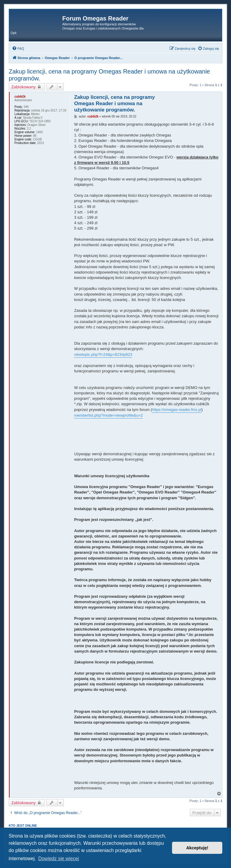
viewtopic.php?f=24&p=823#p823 (103, 354)
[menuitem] (18, 49)
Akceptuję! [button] (197, 848)
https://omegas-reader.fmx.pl (177, 410)
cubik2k (20, 97)
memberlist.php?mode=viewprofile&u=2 (108, 415)
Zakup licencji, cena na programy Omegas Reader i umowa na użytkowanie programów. (109, 75)
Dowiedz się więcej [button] (59, 859)
